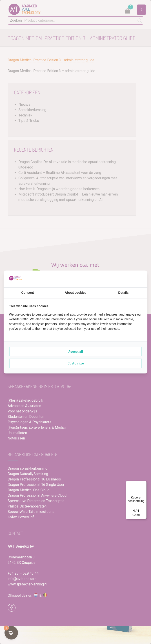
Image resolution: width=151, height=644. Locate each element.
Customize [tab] (76, 363)
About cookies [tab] (75, 293)
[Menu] (144, 484)
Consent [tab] (28, 293)
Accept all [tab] (76, 352)
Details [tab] (123, 293)
